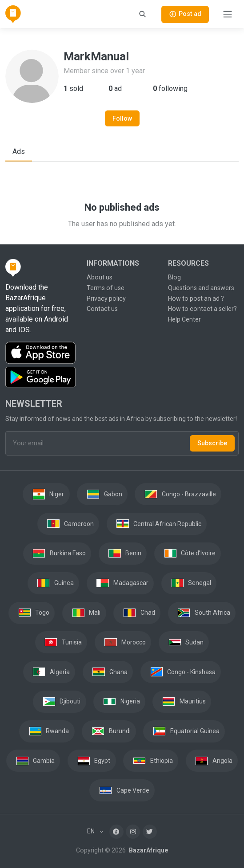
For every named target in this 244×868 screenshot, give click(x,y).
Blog (174, 277)
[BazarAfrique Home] (13, 14)
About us (100, 277)
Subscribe (212, 443)
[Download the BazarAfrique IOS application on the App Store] (41, 353)
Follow (122, 118)
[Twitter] (150, 832)
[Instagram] (133, 832)
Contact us (102, 309)
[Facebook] (116, 832)
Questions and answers (201, 288)
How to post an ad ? (196, 298)
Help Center (184, 319)
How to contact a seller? (202, 309)
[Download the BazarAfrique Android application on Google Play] (41, 377)
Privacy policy (106, 298)
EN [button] (92, 831)
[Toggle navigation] (228, 14)
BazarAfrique (148, 850)
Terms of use (106, 288)
